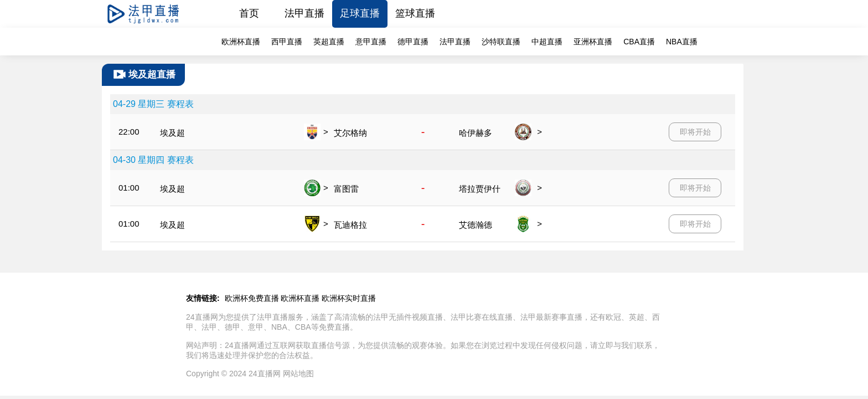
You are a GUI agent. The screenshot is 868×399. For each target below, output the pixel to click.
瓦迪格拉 (350, 225)
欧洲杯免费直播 (252, 298)
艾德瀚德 (476, 225)
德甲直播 (413, 42)
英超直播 (329, 42)
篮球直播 (415, 13)
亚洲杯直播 (593, 42)
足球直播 (360, 13)
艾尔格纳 (350, 133)
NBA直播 (682, 42)
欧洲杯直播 (241, 42)
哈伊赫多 (476, 133)
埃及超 (172, 133)
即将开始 (695, 132)
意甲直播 (371, 42)
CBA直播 (639, 42)
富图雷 (346, 189)
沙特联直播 (501, 42)
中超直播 (547, 42)
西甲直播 (287, 42)
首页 (249, 13)
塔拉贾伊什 (480, 189)
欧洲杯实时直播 (349, 298)
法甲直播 (304, 13)
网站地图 (298, 374)
